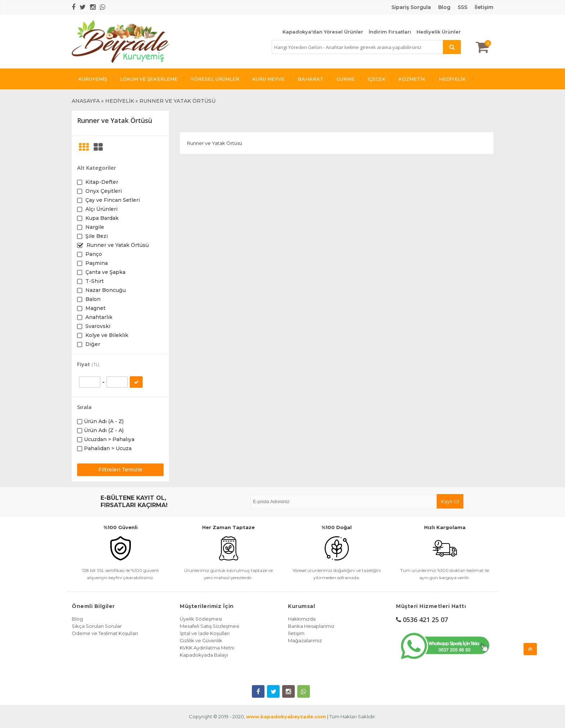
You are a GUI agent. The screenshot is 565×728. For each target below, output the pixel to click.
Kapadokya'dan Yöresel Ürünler (323, 32)
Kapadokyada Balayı (204, 655)
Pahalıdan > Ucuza (108, 448)
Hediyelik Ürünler (439, 32)
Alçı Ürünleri (101, 209)
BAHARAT (311, 79)
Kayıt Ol (450, 501)
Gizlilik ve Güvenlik (201, 640)
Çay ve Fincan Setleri (112, 200)
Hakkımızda (302, 619)
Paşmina (96, 263)
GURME (346, 79)
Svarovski (97, 326)
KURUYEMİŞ (93, 79)
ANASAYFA (86, 101)
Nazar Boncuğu (105, 290)
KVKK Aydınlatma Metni (207, 648)
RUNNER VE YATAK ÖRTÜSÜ (177, 101)
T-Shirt (94, 281)
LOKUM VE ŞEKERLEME (149, 79)
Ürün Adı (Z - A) (104, 430)
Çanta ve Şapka (105, 272)
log (446, 7)
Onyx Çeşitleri (103, 191)
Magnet (95, 308)
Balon (92, 299)
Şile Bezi (96, 236)
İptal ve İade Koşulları (205, 633)
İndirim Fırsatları (390, 32)
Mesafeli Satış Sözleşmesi (210, 626)
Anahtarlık (98, 317)
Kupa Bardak (101, 218)
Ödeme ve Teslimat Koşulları (105, 633)
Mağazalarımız (305, 640)
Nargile (94, 227)
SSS (462, 7)
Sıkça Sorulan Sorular (97, 626)
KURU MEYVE (268, 79)
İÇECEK (377, 79)
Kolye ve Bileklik (106, 335)
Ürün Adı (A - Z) (104, 421)
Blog (77, 619)
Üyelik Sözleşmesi (201, 619)
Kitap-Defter (101, 182)
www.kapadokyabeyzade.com (286, 716)
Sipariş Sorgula (411, 7)
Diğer (92, 344)
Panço (93, 254)
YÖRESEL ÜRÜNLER (215, 79)
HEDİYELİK (452, 79)
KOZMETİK (412, 79)
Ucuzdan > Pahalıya (109, 439)
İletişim (484, 7)
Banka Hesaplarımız (311, 626)
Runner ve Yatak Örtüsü (117, 245)
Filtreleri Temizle (120, 470)
